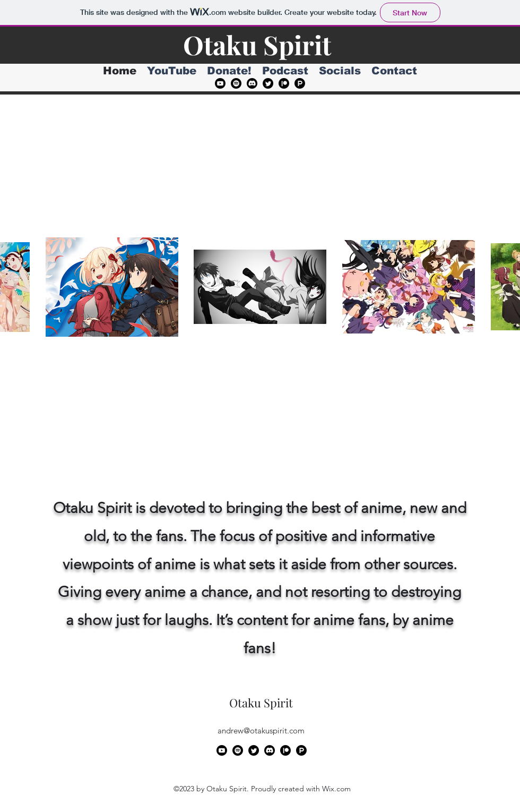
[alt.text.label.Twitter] (268, 83)
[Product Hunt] (300, 83)
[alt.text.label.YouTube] (220, 83)
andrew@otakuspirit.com (261, 730)
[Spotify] (236, 83)
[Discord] (252, 83)
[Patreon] (284, 83)
